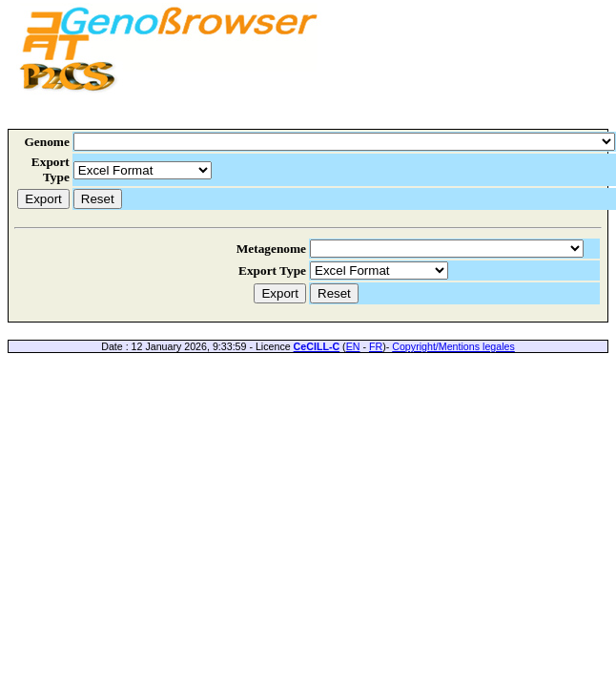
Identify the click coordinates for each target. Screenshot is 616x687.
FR (376, 346)
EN (353, 346)
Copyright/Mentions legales (453, 346)
